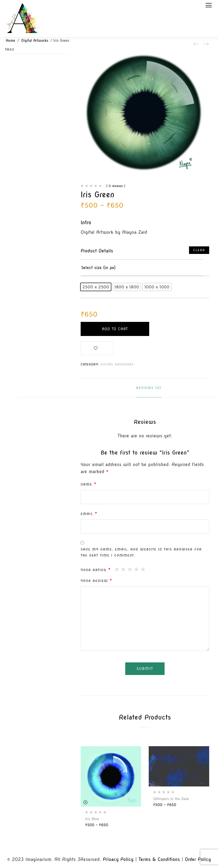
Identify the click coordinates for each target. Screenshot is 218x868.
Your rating (96, 570)
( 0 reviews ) (116, 186)
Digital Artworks (35, 41)
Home (10, 41)
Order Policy (198, 859)
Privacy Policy (118, 859)
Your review (97, 580)
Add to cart (115, 329)
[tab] (149, 388)
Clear (199, 250)
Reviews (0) (149, 388)
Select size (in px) (98, 268)
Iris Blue (92, 819)
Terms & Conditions (159, 859)
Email (89, 514)
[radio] (96, 287)
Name (89, 484)
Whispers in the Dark (171, 799)
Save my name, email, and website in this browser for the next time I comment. (141, 552)
